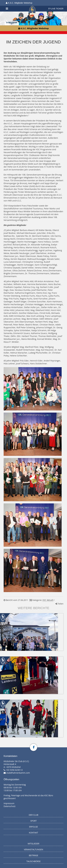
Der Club (33, 815)
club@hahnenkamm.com (18, 773)
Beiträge (33, 855)
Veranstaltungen (34, 849)
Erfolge (33, 827)
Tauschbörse (33, 861)
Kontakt (34, 833)
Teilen (59, 604)
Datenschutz (9, 806)
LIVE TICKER (56, 9)
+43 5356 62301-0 (14, 770)
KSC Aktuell (48, 600)
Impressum (9, 803)
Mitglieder (33, 844)
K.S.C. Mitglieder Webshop (19, 3)
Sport (33, 821)
